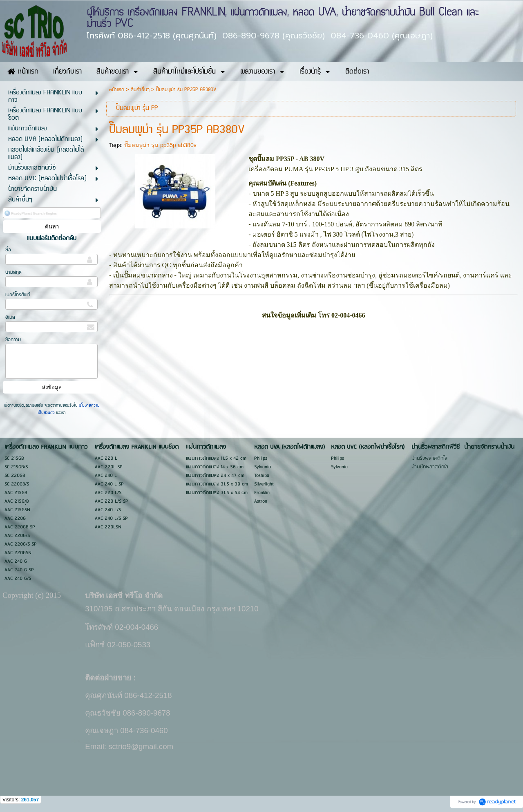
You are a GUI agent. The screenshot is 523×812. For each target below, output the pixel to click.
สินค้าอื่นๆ (140, 90)
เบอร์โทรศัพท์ (18, 295)
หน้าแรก (117, 90)
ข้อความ (13, 340)
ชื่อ (8, 250)
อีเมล (10, 317)
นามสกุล (13, 272)
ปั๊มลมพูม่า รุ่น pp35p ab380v (160, 145)
